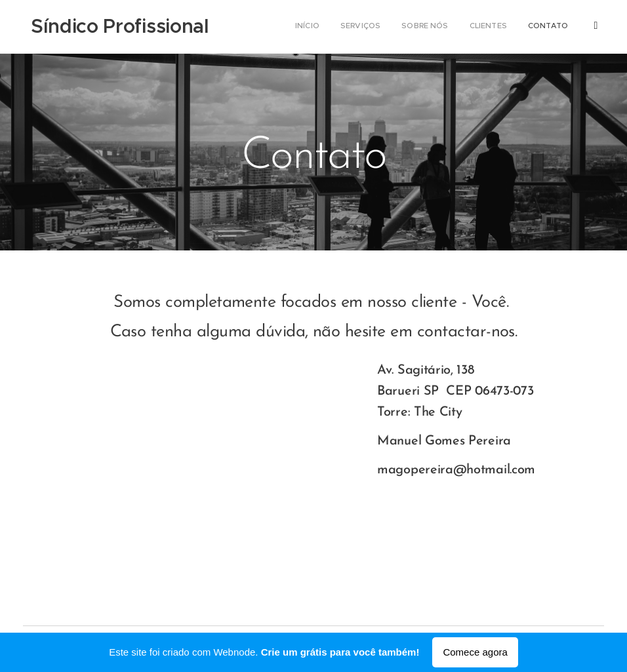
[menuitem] (503, 27)
